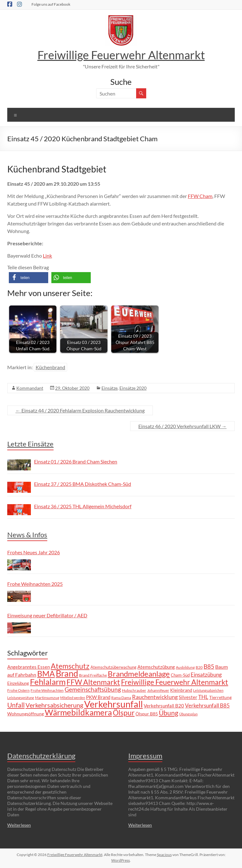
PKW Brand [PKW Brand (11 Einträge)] (98, 697)
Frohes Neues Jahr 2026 (34, 552)
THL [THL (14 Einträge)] (203, 697)
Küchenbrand (50, 367)
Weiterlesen (19, 825)
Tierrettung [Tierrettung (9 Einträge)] (220, 697)
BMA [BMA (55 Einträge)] (46, 673)
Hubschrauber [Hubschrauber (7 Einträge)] (134, 690)
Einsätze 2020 (133, 388)
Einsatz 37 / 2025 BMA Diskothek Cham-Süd (83, 484)
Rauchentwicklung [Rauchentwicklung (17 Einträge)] (155, 697)
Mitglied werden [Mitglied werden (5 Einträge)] (73, 698)
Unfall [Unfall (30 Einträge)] (16, 705)
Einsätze (109, 388)
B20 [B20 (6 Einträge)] (199, 667)
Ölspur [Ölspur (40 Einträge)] (124, 713)
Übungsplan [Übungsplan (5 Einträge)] (188, 714)
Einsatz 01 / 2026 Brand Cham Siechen (76, 461)
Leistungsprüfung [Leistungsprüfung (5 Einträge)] (21, 698)
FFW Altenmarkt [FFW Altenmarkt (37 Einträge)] (93, 682)
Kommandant (30, 388)
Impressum (145, 756)
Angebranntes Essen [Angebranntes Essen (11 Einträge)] (29, 667)
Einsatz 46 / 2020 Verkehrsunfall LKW (182, 426)
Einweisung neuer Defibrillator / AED (47, 615)
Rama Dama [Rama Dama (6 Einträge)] (121, 697)
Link (47, 256)
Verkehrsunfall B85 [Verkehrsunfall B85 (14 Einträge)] (207, 705)
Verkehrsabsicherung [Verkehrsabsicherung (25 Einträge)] (54, 705)
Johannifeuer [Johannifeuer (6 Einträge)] (158, 690)
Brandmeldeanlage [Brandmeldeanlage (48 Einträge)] (139, 674)
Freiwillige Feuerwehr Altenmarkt (121, 55)
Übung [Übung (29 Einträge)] (169, 713)
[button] (29, 278)
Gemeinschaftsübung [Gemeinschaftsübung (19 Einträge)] (93, 690)
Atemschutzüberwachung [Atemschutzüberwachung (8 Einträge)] (113, 667)
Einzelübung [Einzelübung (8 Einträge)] (18, 683)
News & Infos (27, 535)
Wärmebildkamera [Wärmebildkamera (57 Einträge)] (78, 712)
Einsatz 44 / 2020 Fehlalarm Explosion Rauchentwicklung (80, 410)
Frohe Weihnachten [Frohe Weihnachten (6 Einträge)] (47, 690)
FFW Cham (200, 196)
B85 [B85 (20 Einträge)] (209, 666)
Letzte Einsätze (30, 444)
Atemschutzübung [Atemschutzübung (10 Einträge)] (156, 667)
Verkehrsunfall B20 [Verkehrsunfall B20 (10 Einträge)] (164, 706)
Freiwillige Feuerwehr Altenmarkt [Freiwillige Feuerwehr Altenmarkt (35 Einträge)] (175, 682)
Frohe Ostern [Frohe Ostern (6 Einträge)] (18, 690)
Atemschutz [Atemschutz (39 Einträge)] (70, 666)
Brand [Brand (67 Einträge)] (67, 673)
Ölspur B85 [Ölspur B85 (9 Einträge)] (147, 714)
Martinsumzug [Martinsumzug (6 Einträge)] (47, 697)
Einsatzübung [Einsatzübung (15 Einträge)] (206, 675)
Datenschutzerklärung (41, 756)
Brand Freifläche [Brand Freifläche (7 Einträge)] (93, 675)
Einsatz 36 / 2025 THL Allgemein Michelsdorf (83, 506)
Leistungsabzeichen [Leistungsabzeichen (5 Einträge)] (208, 690)
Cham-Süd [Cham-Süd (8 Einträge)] (180, 675)
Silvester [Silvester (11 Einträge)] (188, 697)
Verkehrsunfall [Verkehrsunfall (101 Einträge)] (113, 704)
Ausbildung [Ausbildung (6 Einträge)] (185, 667)
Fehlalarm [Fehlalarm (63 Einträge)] (48, 682)
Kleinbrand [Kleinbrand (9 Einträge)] (181, 690)
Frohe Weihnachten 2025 (35, 584)
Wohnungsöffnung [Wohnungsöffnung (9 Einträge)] (26, 714)
